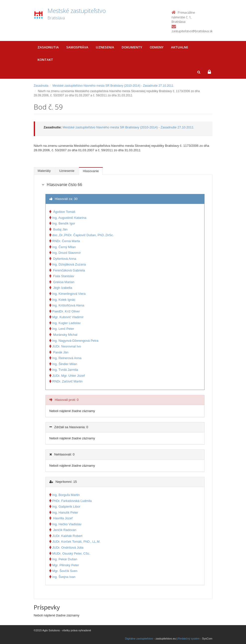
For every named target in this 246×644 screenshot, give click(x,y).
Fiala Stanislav (62, 276)
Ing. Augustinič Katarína (68, 218)
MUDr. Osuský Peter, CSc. (70, 553)
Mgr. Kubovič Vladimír (67, 317)
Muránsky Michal (63, 335)
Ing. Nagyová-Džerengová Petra (74, 341)
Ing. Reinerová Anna (66, 358)
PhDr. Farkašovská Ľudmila (71, 501)
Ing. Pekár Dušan (63, 559)
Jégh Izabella (61, 288)
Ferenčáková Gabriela (67, 270)
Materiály (44, 171)
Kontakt (45, 60)
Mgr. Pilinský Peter (64, 565)
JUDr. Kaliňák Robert (66, 536)
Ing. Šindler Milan (63, 364)
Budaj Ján (58, 229)
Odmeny (157, 47)
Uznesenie (67, 171)
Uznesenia (105, 47)
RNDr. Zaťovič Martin (66, 381)
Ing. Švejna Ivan (62, 577)
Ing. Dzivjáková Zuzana (68, 264)
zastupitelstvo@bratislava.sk (192, 31)
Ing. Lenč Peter (62, 329)
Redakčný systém (189, 639)
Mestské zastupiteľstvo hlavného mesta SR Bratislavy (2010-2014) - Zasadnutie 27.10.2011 (113, 86)
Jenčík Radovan (63, 530)
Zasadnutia (48, 47)
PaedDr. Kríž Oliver (65, 311)
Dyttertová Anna (63, 259)
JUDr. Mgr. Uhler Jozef (67, 376)
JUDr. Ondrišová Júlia (67, 548)
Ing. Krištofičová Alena (67, 305)
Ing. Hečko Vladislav (66, 524)
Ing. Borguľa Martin (65, 495)
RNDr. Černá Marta (65, 241)
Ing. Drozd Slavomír (65, 253)
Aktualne (180, 47)
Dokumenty (132, 47)
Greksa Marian (62, 282)
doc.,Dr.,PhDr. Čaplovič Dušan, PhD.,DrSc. (82, 235)
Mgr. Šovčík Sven (63, 571)
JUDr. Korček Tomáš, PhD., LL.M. (75, 542)
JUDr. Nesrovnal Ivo (65, 346)
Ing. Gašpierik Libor (65, 507)
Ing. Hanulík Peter (64, 512)
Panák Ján (59, 352)
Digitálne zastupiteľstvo (139, 639)
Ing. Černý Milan (63, 247)
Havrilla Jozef (61, 518)
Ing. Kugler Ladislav (65, 323)
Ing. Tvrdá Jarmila (64, 370)
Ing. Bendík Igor (62, 223)
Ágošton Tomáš (62, 212)
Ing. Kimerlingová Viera (68, 294)
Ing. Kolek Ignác (62, 300)
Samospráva (77, 47)
